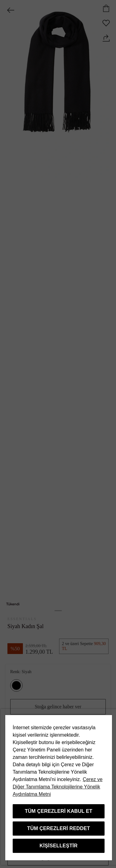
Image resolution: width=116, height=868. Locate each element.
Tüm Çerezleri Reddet (59, 828)
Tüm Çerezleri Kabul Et (58, 811)
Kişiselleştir (59, 846)
